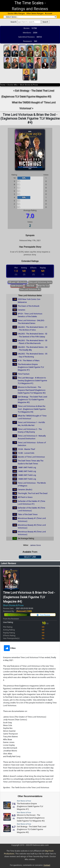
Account (48, 13)
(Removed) (24, 611)
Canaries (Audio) (25, 490)
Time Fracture (24, 374)
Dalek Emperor (17, 286)
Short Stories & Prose (29, 85)
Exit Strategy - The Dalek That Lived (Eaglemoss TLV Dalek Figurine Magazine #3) (32, 400)
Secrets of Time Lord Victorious (31, 457)
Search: (14, 22)
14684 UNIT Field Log (27, 479)
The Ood (30, 286)
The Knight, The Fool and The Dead (33, 493)
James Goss (35, 545)
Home (3, 85)
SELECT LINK (30, 557)
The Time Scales (29, 3)
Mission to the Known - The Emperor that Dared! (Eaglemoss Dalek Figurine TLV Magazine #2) (32, 390)
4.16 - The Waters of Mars (29, 361)
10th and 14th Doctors (17, 282)
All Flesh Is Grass (25, 497)
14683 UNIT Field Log (27, 475)
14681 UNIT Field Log (27, 467)
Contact (47, 865)
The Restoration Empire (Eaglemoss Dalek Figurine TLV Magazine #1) (31, 367)
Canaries (22, 310)
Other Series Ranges (35, 13)
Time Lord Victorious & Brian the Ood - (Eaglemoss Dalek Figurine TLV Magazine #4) (32, 409)
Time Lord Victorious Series (40, 282)
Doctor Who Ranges (16, 13)
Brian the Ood (44, 286)
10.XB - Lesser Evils (26, 453)
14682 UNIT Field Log (27, 471)
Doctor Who (13, 85)
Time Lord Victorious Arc (30, 289)
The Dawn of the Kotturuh (29, 306)
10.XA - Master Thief (26, 449)
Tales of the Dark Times (28, 514)
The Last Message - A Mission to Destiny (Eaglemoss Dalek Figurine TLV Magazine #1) (32, 381)
